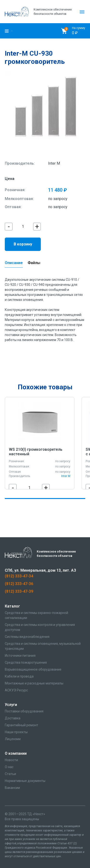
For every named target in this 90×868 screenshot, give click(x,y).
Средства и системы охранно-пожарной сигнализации (36, 615)
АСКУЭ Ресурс (16, 690)
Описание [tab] (14, 263)
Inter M (54, 163)
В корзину (23, 244)
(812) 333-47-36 (19, 584)
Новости (11, 760)
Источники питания (20, 656)
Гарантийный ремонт (21, 725)
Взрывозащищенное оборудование (33, 669)
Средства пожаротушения (26, 662)
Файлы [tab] (34, 263)
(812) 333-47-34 (19, 576)
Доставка (13, 718)
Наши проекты (16, 732)
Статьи (10, 774)
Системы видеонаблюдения (27, 637)
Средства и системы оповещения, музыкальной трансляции (43, 646)
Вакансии (12, 788)
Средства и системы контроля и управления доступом (40, 627)
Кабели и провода (19, 676)
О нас (9, 767)
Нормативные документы (25, 781)
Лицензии (13, 739)
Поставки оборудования (24, 711)
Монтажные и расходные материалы (34, 683)
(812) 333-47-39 (19, 591)
